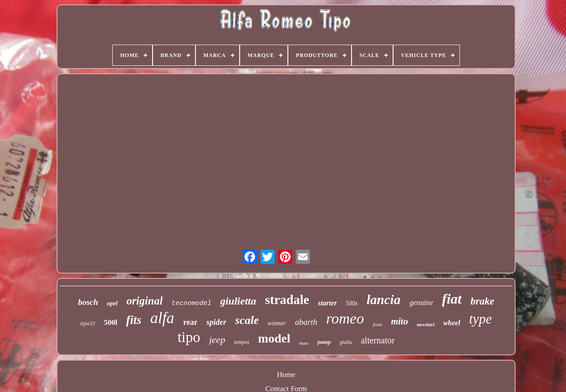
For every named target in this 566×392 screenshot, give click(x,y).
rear (190, 322)
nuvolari (426, 324)
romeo (345, 318)
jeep (217, 340)
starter (327, 303)
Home (286, 375)
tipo (189, 337)
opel (112, 303)
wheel (451, 323)
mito (400, 321)
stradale (287, 300)
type (481, 319)
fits (134, 320)
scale (247, 320)
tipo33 (88, 323)
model (274, 338)
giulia (346, 342)
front (377, 324)
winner (277, 323)
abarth (306, 322)
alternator (378, 340)
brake (482, 301)
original (145, 301)
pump (324, 342)
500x (352, 303)
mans (304, 343)
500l (111, 322)
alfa (162, 318)
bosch (88, 302)
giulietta (238, 301)
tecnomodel (191, 303)
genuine (421, 303)
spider (216, 322)
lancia (384, 299)
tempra (241, 342)
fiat (452, 299)
